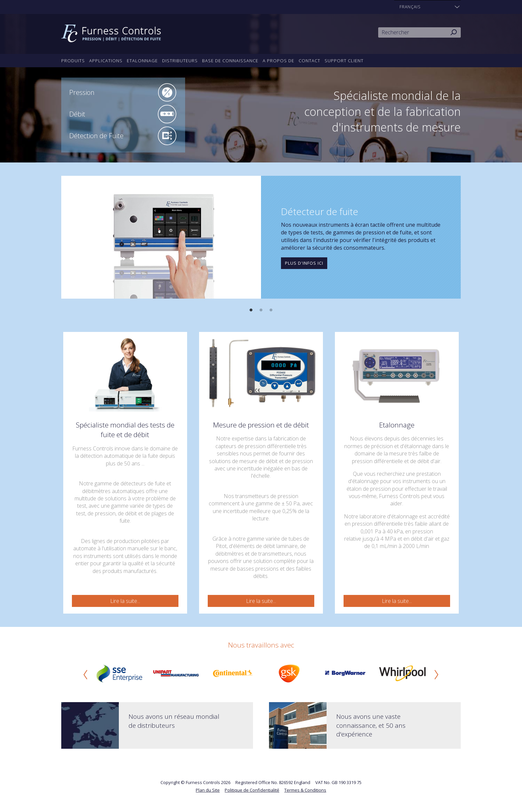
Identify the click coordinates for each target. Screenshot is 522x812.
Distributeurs (180, 61)
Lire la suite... (125, 601)
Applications (106, 61)
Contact (309, 61)
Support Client (344, 61)
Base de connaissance (230, 61)
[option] (261, 237)
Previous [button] (86, 675)
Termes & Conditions (305, 790)
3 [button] (271, 310)
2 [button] (261, 310)
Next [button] (436, 675)
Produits (73, 61)
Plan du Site (208, 790)
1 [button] (251, 310)
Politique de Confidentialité (252, 790)
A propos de (278, 61)
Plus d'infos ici (304, 263)
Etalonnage (142, 61)
